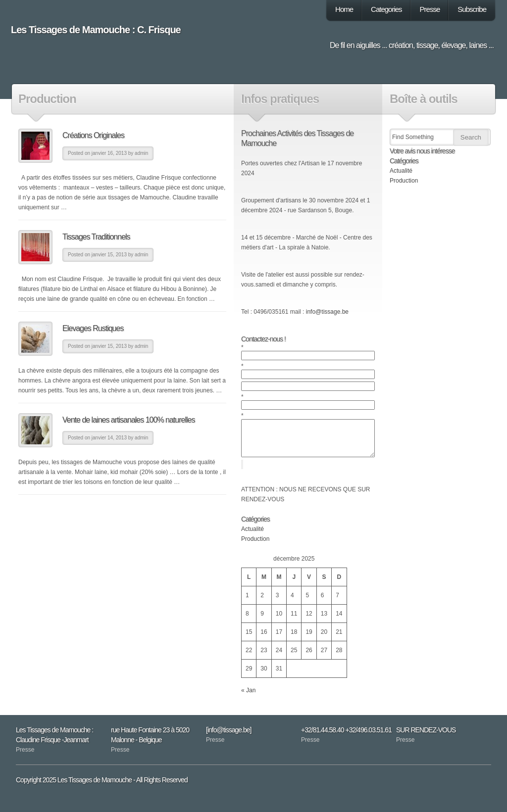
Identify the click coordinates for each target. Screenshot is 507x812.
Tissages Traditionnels (96, 237)
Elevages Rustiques (93, 328)
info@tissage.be (327, 312)
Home (344, 9)
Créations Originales (93, 135)
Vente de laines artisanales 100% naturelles (128, 420)
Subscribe (472, 9)
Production (255, 546)
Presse (430, 9)
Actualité (253, 536)
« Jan (248, 698)
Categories (386, 9)
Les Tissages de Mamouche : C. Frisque (96, 30)
